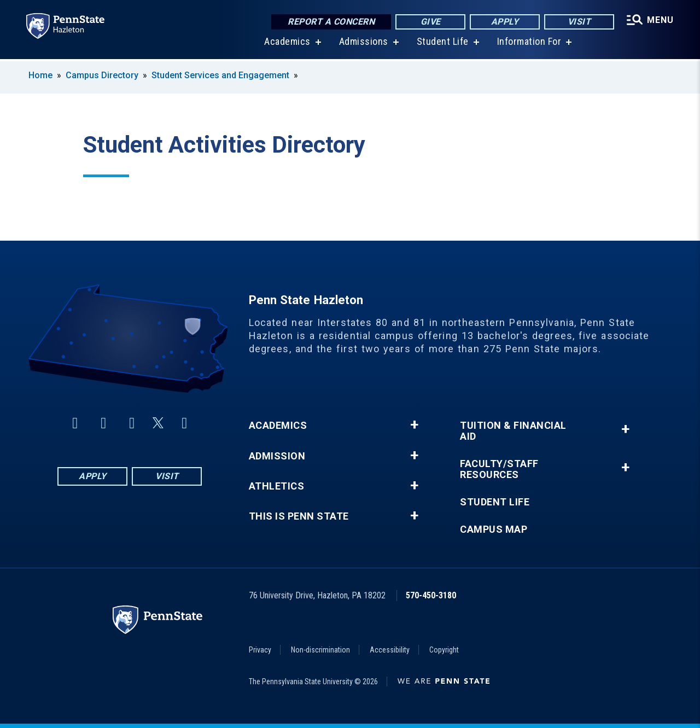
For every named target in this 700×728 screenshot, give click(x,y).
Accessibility (390, 650)
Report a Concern (331, 22)
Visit (579, 22)
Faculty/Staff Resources (499, 469)
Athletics (277, 486)
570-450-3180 (431, 595)
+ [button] (414, 425)
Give (431, 22)
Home (40, 75)
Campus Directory (102, 75)
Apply (505, 22)
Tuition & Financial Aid (513, 431)
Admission (277, 456)
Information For (529, 43)
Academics (287, 43)
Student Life (443, 43)
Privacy (260, 650)
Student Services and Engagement (220, 75)
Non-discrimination (320, 650)
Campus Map (494, 529)
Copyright (444, 650)
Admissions (364, 43)
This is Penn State (299, 516)
